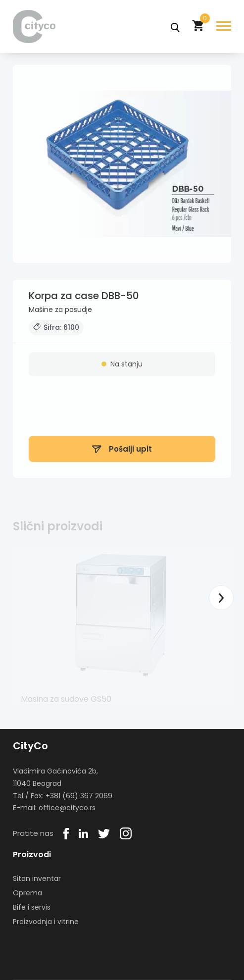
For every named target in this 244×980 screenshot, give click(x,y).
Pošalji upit (122, 452)
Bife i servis (32, 907)
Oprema (27, 893)
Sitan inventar (37, 878)
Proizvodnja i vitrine (46, 922)
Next (221, 598)
